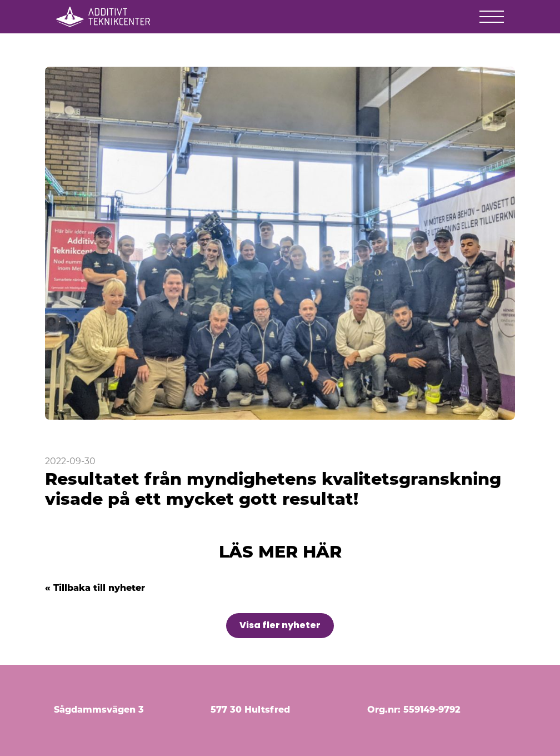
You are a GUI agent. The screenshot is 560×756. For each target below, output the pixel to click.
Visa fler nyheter (280, 625)
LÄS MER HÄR (280, 553)
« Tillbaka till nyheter (95, 589)
